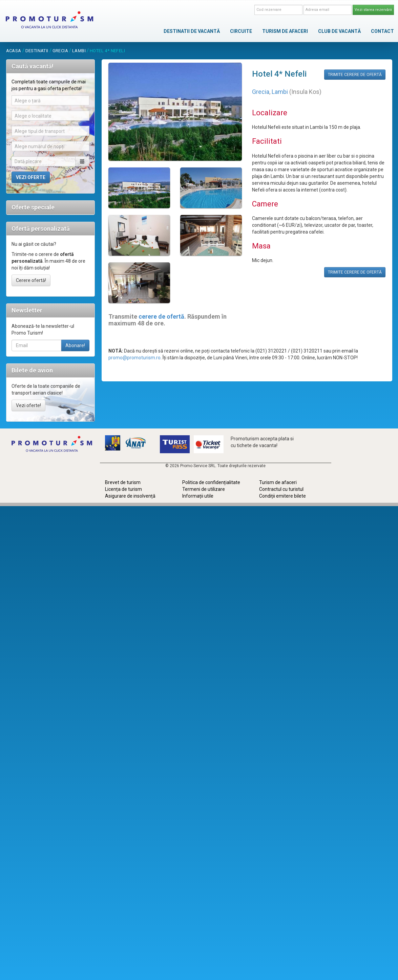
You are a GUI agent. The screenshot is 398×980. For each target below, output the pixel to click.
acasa (14, 51)
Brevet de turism (123, 482)
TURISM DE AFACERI (285, 31)
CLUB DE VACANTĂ (339, 31)
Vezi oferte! (28, 405)
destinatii (37, 51)
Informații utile (198, 496)
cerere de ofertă (161, 316)
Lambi (79, 51)
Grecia (60, 51)
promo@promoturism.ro (134, 358)
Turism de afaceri (278, 482)
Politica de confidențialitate (211, 482)
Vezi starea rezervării (373, 10)
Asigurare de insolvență (130, 496)
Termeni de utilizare (204, 489)
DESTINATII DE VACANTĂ (192, 31)
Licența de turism (123, 489)
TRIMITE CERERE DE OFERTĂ (355, 75)
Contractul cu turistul (281, 489)
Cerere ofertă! (31, 280)
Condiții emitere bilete (282, 496)
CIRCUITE (241, 31)
